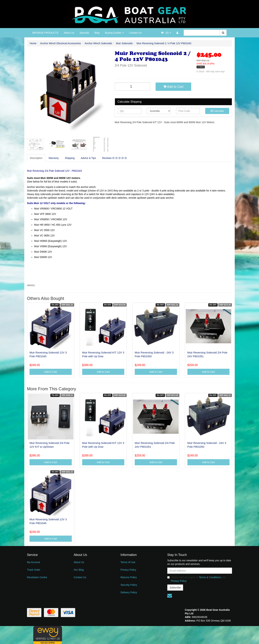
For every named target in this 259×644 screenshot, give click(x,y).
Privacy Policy (128, 570)
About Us (69, 33)
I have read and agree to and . (196, 579)
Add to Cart (173, 87)
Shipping (70, 158)
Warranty (54, 158)
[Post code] (188, 111)
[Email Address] (200, 571)
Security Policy (129, 585)
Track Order (34, 570)
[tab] (36, 158)
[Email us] (170, 596)
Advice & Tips (88, 158)
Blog (97, 33)
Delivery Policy (129, 592)
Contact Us (135, 33)
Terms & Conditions (210, 577)
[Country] (159, 111)
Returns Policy (129, 577)
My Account (33, 562)
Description (36, 158)
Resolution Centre (37, 577)
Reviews (114, 158)
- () (166, 33)
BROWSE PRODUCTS (45, 33)
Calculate (217, 111)
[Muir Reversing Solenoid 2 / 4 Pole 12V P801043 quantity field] (133, 87)
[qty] (130, 111)
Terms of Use (128, 562)
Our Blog (79, 570)
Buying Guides (114, 33)
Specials (84, 33)
